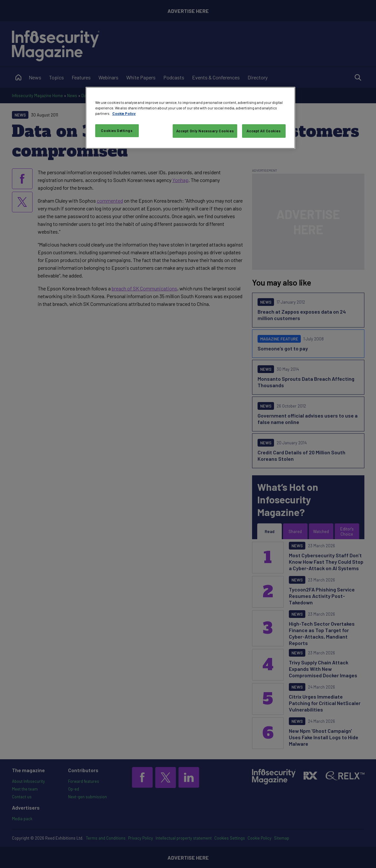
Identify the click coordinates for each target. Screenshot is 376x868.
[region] (190, 118)
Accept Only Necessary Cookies (205, 131)
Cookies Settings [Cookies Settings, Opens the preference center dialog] (117, 131)
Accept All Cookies (264, 131)
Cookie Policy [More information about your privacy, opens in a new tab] (124, 113)
